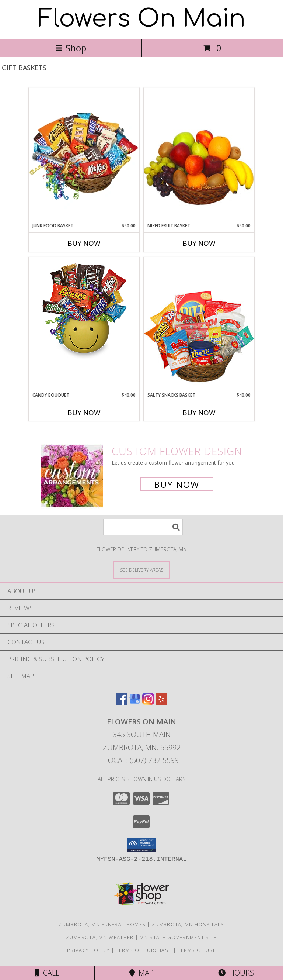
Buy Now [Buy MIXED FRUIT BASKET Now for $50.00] (199, 243)
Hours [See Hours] (236, 973)
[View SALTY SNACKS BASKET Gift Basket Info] (199, 324)
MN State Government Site (178, 937)
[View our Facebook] (122, 702)
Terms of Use (197, 950)
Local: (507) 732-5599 (141, 760)
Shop (71, 48)
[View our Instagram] (148, 702)
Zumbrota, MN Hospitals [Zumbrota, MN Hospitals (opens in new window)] (188, 924)
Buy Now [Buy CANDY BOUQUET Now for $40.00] (84, 413)
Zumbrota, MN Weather (100, 937)
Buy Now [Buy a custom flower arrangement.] (177, 484)
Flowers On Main (142, 19)
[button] (142, 845)
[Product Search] (143, 527)
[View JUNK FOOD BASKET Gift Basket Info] (84, 155)
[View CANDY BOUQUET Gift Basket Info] (84, 310)
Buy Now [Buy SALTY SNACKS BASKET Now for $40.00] (199, 413)
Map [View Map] (141, 973)
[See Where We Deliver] (141, 570)
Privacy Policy (88, 950)
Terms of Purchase (144, 950)
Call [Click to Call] (47, 973)
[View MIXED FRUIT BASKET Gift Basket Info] (199, 155)
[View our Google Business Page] (135, 702)
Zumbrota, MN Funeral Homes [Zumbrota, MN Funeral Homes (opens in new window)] (102, 924)
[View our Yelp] (161, 702)
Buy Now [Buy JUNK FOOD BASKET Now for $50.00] (84, 243)
